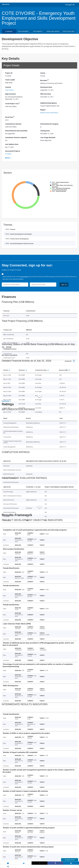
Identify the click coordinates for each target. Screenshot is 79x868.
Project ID (9, 73)
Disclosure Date (46, 87)
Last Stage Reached (48, 137)
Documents (38, 31)
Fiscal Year (10, 117)
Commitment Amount (13, 124)
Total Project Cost (13, 103)
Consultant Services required (16, 137)
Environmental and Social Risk (16, 131)
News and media (53, 31)
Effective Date (46, 94)
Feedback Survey (70, 860)
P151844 (8, 154)
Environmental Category (49, 124)
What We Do (6, 4)
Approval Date (10, 94)
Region (43, 110)
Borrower (44, 80)
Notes (7, 158)
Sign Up (64, 284)
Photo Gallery (69, 31)
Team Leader (10, 80)
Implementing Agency (49, 103)
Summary (9, 31)
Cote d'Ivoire (9, 90)
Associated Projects (13, 151)
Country (8, 87)
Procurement (23, 31)
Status (43, 73)
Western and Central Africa (49, 113)
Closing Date (45, 131)
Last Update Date (12, 144)
